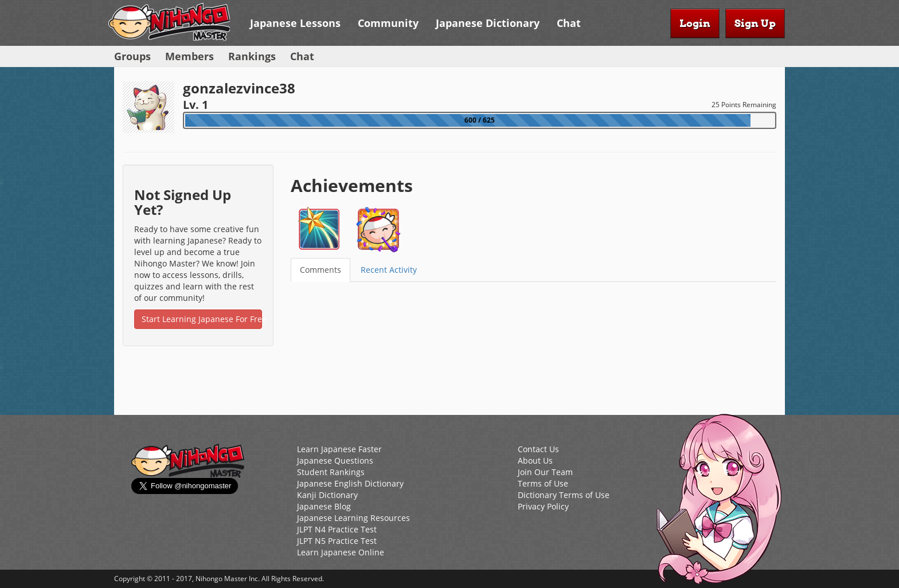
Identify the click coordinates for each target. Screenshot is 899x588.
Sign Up (755, 23)
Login (695, 23)
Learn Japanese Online (341, 552)
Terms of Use (543, 483)
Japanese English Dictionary (350, 483)
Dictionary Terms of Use (564, 495)
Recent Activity (389, 270)
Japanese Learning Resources (353, 518)
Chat (569, 23)
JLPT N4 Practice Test (337, 529)
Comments (320, 270)
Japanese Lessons (295, 23)
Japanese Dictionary (488, 23)
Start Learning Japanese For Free (202, 319)
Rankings (252, 56)
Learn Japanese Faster (339, 449)
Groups (132, 56)
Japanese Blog (324, 506)
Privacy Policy (543, 506)
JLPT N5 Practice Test (337, 541)
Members (189, 56)
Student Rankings (331, 472)
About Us (535, 460)
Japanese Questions (335, 460)
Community (388, 23)
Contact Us (538, 449)
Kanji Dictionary (327, 495)
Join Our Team (545, 472)
